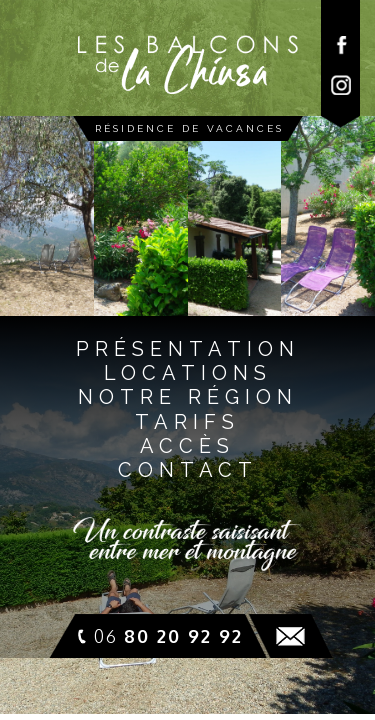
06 (168, 636)
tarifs (187, 422)
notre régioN (188, 397)
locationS (188, 373)
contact (188, 470)
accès (187, 446)
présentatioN (188, 349)
